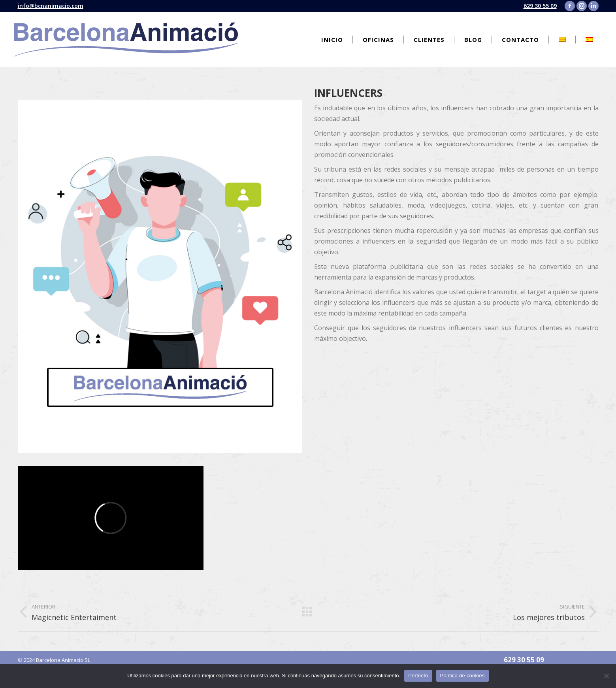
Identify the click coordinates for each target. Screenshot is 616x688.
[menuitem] (332, 40)
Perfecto (418, 676)
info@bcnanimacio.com (51, 6)
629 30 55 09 (540, 6)
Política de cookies (462, 676)
